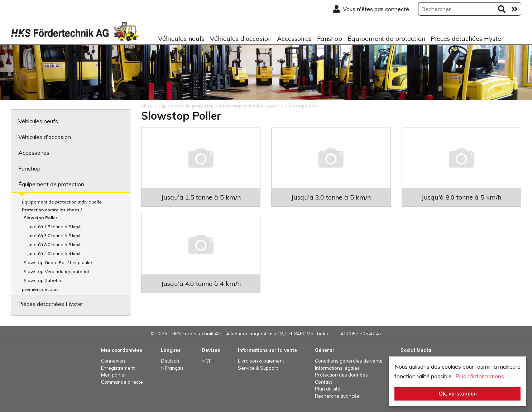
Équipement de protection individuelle (62, 202)
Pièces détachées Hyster (467, 39)
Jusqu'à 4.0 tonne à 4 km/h (54, 253)
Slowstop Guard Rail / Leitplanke (58, 262)
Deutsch (170, 361)
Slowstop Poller (40, 218)
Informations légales (337, 368)
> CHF (208, 361)
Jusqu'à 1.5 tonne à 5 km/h (54, 227)
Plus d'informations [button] (480, 376)
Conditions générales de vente (349, 361)
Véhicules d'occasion (241, 39)
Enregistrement (118, 368)
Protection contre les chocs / (52, 210)
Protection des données (341, 375)
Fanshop (330, 39)
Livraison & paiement (261, 361)
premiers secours (40, 289)
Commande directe (122, 382)
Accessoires (294, 39)
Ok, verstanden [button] (458, 394)
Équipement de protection (386, 39)
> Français (172, 368)
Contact (323, 382)
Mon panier (114, 375)
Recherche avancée (337, 396)
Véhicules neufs (181, 39)
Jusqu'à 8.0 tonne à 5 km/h (54, 245)
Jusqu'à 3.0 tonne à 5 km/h (54, 236)
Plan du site (328, 389)
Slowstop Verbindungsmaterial (56, 271)
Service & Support (258, 368)
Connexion (113, 361)
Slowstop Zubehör (43, 280)
